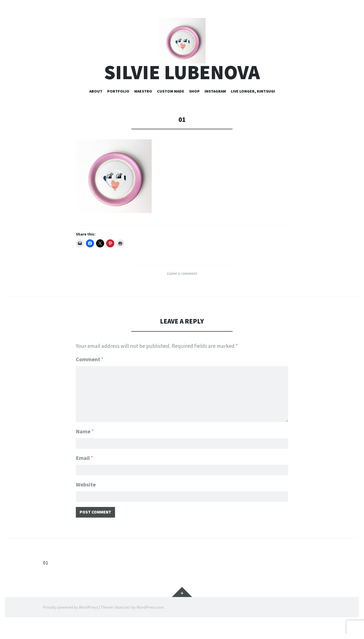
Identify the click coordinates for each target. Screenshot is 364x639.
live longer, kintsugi (253, 105)
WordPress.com (150, 624)
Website (86, 499)
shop (194, 105)
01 (46, 579)
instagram (215, 105)
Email (84, 472)
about (96, 105)
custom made (171, 105)
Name (85, 444)
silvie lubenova (182, 87)
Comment (90, 374)
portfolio (118, 105)
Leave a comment (182, 288)
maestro (143, 105)
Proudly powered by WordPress (70, 624)
